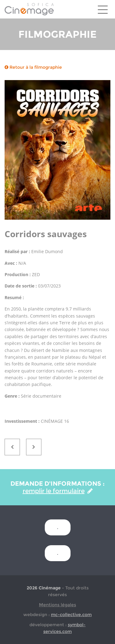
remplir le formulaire (58, 491)
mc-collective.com (71, 615)
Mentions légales (57, 605)
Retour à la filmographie (33, 67)
